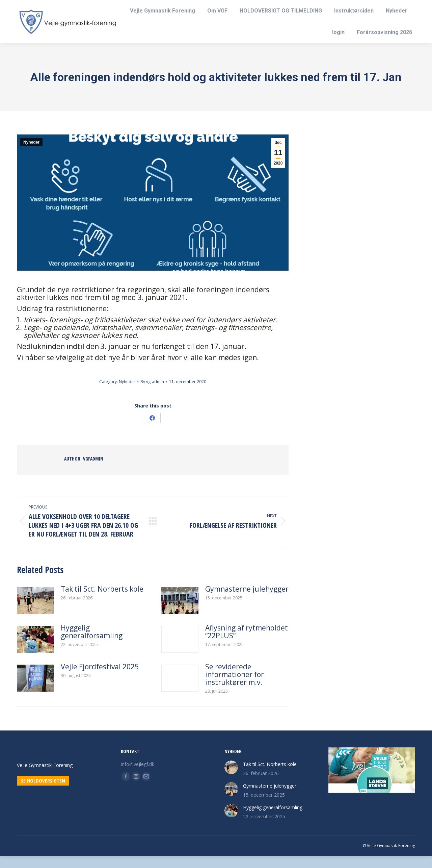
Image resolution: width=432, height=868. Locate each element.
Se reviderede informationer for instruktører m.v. (235, 687)
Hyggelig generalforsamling (92, 644)
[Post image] (35, 613)
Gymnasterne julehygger (247, 601)
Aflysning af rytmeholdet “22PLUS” (247, 644)
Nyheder (31, 154)
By (152, 394)
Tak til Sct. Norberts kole (102, 601)
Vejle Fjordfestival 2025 (100, 679)
